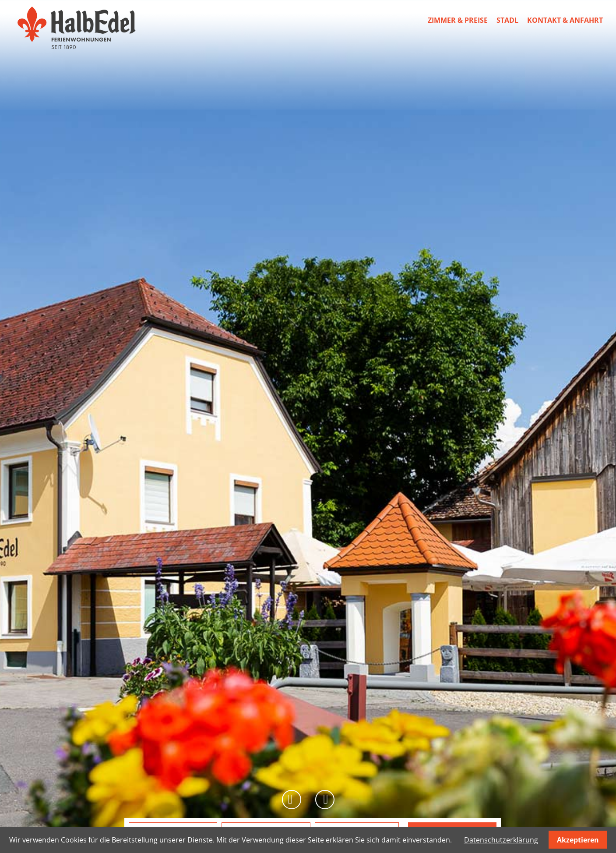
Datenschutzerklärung (501, 840)
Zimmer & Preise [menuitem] (458, 20)
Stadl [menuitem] (507, 20)
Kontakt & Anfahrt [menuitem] (565, 20)
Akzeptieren (578, 840)
